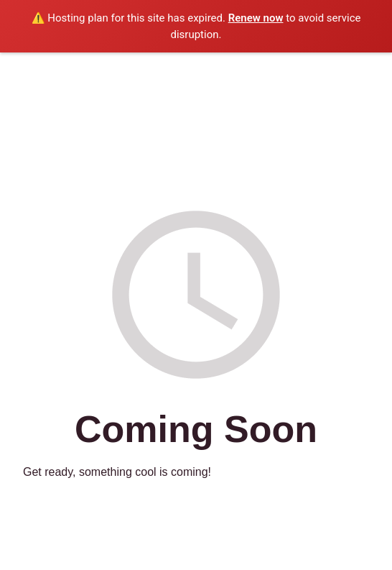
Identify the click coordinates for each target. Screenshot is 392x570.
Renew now (256, 18)
